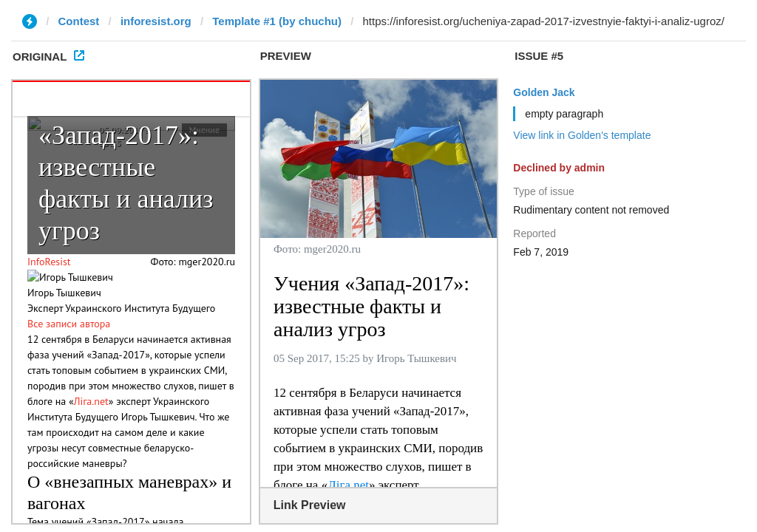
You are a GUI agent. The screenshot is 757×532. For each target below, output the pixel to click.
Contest (79, 21)
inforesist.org (156, 21)
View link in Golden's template (582, 135)
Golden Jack (544, 92)
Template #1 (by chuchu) (277, 21)
